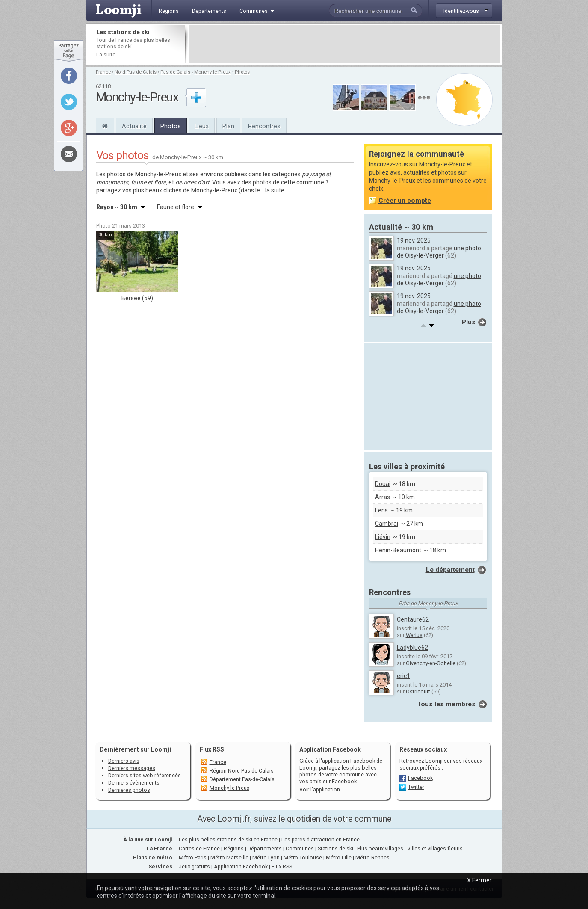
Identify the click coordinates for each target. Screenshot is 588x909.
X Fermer (479, 880)
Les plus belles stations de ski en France (228, 839)
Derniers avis (124, 761)
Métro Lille (339, 857)
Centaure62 (413, 619)
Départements (265, 848)
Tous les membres (446, 704)
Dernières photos (129, 790)
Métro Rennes (372, 857)
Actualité (134, 126)
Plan (228, 126)
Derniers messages (132, 768)
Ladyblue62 (412, 648)
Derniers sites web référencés (145, 775)
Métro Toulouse (303, 857)
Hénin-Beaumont (398, 550)
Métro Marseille (229, 857)
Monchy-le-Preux (213, 72)
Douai (383, 484)
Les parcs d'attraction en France (321, 839)
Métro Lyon (266, 857)
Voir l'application (320, 789)
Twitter (416, 787)
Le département (450, 570)
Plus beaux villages (380, 848)
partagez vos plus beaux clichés (139, 190)
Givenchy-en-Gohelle (431, 663)
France (103, 72)
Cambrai (387, 524)
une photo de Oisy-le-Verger (439, 252)
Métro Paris (193, 857)
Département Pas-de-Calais (242, 779)
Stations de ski (335, 848)
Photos (242, 72)
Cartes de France (199, 848)
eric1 (403, 676)
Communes (300, 848)
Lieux (202, 126)
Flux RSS (212, 749)
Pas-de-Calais (175, 72)
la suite (275, 190)
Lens (381, 510)
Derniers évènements (134, 783)
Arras (383, 497)
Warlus (414, 635)
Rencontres (264, 126)
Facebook (420, 778)
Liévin (383, 537)
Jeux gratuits (194, 866)
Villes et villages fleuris (435, 848)
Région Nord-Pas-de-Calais (242, 771)
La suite (106, 55)
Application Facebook (241, 866)
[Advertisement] (345, 44)
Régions (234, 848)
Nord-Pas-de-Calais (136, 72)
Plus (469, 322)
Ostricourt (418, 691)
